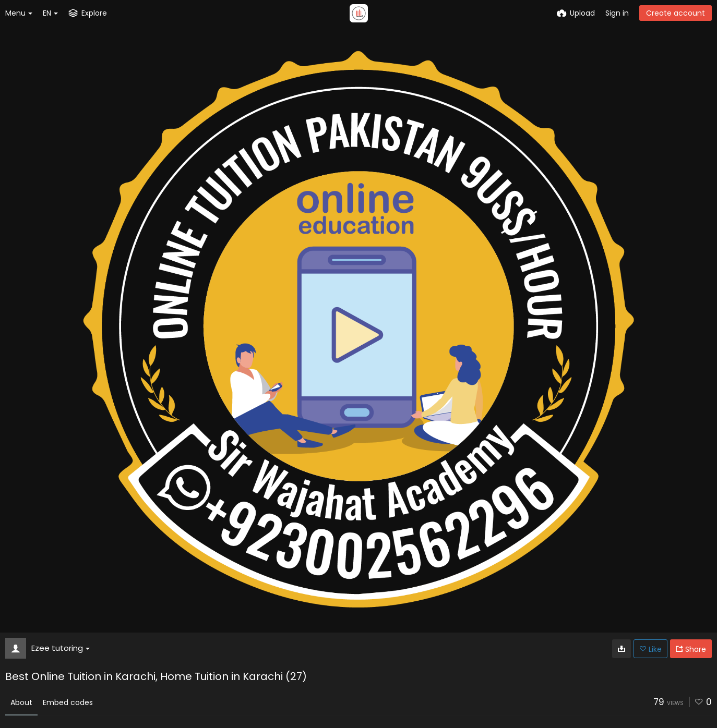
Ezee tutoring (61, 648)
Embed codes (68, 702)
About (21, 702)
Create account (676, 13)
